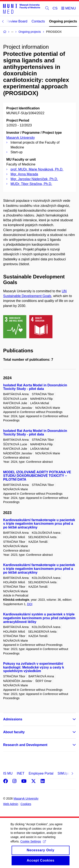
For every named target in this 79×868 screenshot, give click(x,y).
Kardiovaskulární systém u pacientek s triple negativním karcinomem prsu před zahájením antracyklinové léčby (39, 618)
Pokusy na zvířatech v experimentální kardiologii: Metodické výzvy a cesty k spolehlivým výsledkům (34, 667)
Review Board (17, 21)
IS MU (8, 773)
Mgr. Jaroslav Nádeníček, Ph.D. (34, 179)
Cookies (26, 804)
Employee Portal (41, 773)
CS (55, 8)
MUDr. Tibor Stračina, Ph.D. (31, 184)
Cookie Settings (33, 845)
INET (20, 773)
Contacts (38, 21)
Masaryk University (21, 138)
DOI (30, 604)
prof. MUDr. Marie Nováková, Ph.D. (37, 169)
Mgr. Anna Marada (24, 174)
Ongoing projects (63, 21)
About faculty (14, 732)
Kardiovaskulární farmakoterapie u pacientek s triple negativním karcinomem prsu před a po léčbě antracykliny (39, 524)
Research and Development (25, 745)
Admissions (13, 719)
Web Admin (11, 804)
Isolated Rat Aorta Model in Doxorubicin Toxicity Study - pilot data (35, 387)
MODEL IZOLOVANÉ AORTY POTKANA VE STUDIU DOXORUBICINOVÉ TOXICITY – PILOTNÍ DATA (37, 476)
